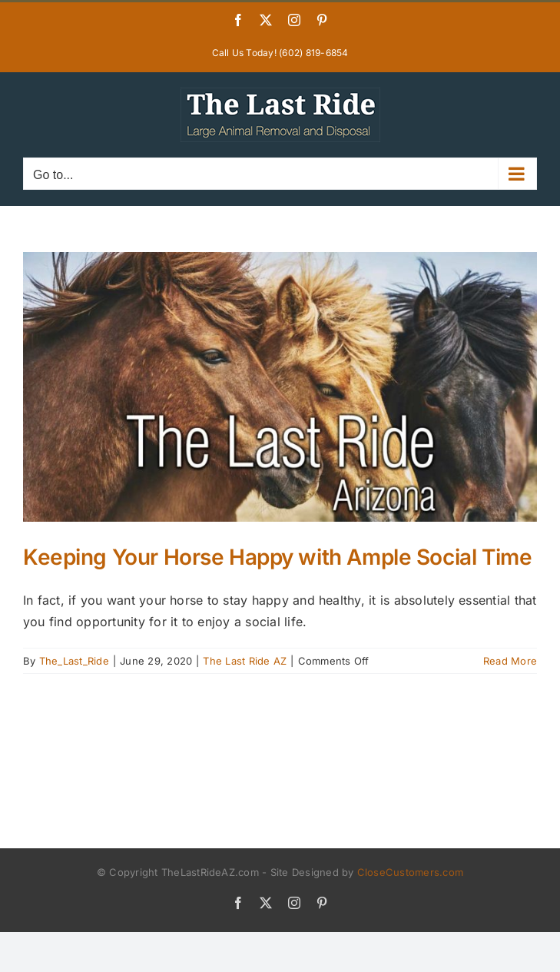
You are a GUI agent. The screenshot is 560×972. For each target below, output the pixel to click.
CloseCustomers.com (410, 872)
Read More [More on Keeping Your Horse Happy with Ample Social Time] (510, 661)
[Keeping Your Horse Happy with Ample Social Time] (280, 387)
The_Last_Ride (74, 661)
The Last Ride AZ (245, 661)
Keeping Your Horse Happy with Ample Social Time (277, 557)
